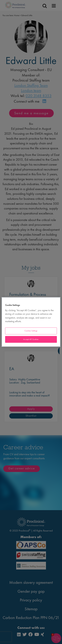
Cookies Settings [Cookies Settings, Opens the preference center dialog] (31, 331)
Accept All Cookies (31, 339)
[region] (31, 322)
